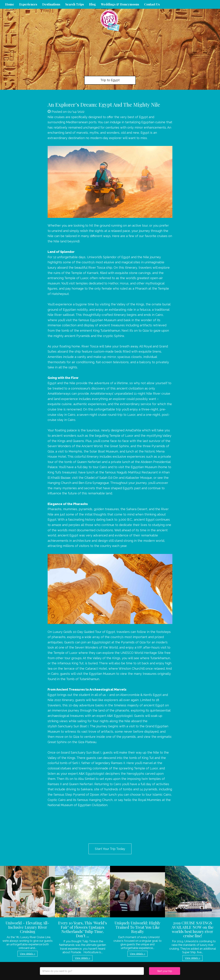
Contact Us (152, 4)
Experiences (28, 4)
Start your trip (165, 971)
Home (10, 4)
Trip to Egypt (110, 80)
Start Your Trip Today (110, 849)
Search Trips (75, 4)
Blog (92, 4)
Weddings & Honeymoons (120, 4)
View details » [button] (27, 954)
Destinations (51, 4)
